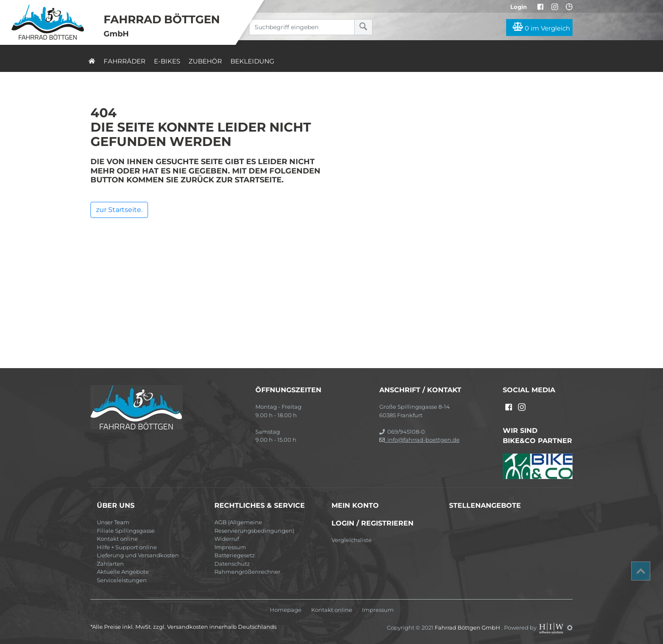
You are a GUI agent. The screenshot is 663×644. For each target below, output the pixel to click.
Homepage (286, 610)
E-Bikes (167, 61)
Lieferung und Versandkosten (138, 555)
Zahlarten (110, 564)
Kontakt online (117, 539)
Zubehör (205, 61)
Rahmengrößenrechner (247, 572)
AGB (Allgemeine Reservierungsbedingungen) (254, 526)
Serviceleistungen (122, 580)
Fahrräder (125, 61)
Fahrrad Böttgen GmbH (468, 627)
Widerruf (227, 539)
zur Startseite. (119, 210)
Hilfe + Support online (127, 547)
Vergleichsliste (352, 540)
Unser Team (113, 522)
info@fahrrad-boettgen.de (419, 440)
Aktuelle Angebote (123, 572)
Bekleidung (252, 61)
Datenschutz (232, 564)
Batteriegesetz (235, 555)
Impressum (230, 547)
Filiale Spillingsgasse (126, 531)
